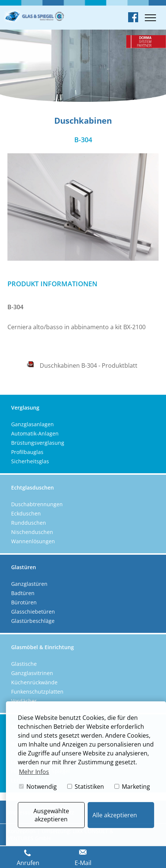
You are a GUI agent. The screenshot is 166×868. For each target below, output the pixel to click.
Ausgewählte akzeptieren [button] (51, 815)
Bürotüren (24, 602)
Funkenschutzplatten (37, 692)
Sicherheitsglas (30, 461)
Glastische (24, 664)
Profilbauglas (27, 452)
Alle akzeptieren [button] (115, 815)
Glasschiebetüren (33, 612)
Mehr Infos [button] (34, 772)
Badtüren (23, 593)
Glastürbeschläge (33, 621)
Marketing (132, 787)
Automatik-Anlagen (35, 433)
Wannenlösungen (33, 541)
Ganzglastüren (29, 584)
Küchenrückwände (34, 682)
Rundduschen (29, 523)
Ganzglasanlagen (32, 424)
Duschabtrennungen (37, 504)
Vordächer (24, 701)
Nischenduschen (32, 532)
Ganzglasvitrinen (32, 673)
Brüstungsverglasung (38, 443)
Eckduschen (26, 513)
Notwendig (38, 787)
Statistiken (86, 787)
